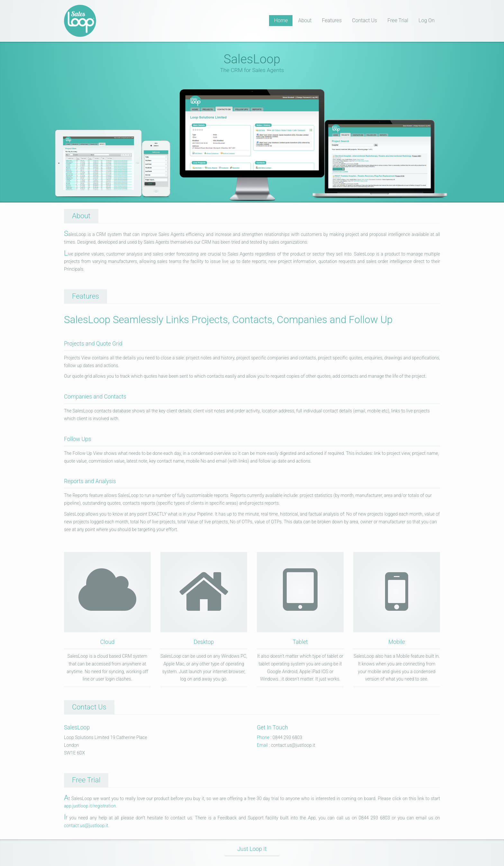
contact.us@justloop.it (86, 825)
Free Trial (398, 20)
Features (332, 20)
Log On (427, 20)
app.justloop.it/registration (90, 806)
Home (281, 20)
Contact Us (364, 20)
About (305, 20)
